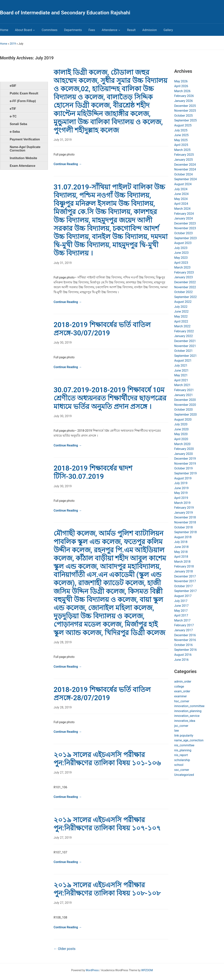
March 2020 (182, 444)
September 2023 (186, 238)
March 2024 (182, 209)
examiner (181, 696)
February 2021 (184, 390)
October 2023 (183, 233)
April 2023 (181, 263)
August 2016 (183, 655)
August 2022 (183, 302)
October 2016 (183, 645)
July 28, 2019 (63, 642)
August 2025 (183, 125)
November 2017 (185, 581)
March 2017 (182, 620)
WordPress (92, 970)
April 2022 (181, 321)
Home (4, 30)
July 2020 (181, 424)
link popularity (184, 736)
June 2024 (181, 194)
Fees (92, 30)
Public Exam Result (24, 93)
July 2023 (181, 248)
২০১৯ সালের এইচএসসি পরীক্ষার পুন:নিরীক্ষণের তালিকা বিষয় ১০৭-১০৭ (107, 824)
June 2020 (181, 429)
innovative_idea (185, 721)
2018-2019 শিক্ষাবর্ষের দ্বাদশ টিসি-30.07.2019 (93, 472)
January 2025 (184, 160)
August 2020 (183, 420)
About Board (23, 30)
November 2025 (185, 111)
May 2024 (181, 199)
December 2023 (185, 223)
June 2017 (181, 606)
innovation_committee (189, 706)
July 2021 (181, 366)
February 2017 (184, 625)
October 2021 (183, 351)
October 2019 (183, 468)
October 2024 (183, 174)
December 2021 (185, 341)
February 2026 (184, 96)
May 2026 (181, 81)
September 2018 (186, 532)
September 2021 (186, 356)
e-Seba (15, 132)
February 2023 (184, 272)
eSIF (13, 86)
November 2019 (185, 464)
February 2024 (184, 214)
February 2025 (184, 155)
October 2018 (183, 527)
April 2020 (181, 439)
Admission (150, 30)
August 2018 (183, 537)
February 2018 (184, 566)
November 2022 (185, 287)
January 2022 (184, 336)
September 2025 (186, 120)
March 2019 (182, 503)
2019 (13, 44)
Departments (73, 30)
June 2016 (181, 660)
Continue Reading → (68, 164)
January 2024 (184, 218)
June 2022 (181, 312)
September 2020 (186, 415)
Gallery (168, 30)
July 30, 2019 (63, 343)
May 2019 (181, 493)
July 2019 (181, 483)
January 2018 (184, 571)
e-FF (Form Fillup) (23, 101)
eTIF (13, 109)
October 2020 (183, 410)
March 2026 (182, 91)
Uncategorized (184, 775)
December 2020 (185, 400)
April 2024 (181, 204)
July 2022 (181, 307)
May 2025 (181, 140)
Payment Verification (25, 139)
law (177, 731)
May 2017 (181, 611)
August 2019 (183, 478)
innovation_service (187, 716)
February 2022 (184, 331)
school (179, 765)
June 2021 (181, 370)
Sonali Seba (18, 124)
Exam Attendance (23, 166)
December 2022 (185, 282)
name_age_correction (189, 740)
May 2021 (181, 375)
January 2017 (184, 630)
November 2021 (185, 346)
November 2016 (185, 640)
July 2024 (181, 189)
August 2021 (183, 361)
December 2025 (185, 106)
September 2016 (186, 650)
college (179, 686)
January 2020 (184, 454)
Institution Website (23, 158)
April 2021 (181, 380)
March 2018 (182, 562)
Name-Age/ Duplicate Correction (25, 149)
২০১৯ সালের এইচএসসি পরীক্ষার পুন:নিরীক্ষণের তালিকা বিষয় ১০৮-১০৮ (107, 889)
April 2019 (181, 498)
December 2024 (185, 165)
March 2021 (182, 385)
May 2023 (181, 258)
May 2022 (181, 316)
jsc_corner (181, 726)
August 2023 (183, 243)
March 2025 (182, 150)
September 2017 (186, 591)
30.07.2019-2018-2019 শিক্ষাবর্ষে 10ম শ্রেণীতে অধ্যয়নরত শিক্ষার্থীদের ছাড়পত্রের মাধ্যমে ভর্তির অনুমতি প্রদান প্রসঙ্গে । (110, 398)
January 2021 (184, 395)
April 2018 (181, 557)
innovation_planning (188, 711)
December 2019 (185, 459)
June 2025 (181, 135)
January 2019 (184, 513)
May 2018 (181, 552)
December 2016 (185, 635)
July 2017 (181, 601)
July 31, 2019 (63, 140)
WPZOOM (147, 970)
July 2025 (181, 130)
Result (131, 30)
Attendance (110, 30)
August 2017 (183, 596)
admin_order (183, 682)
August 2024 (183, 184)
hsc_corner (182, 701)
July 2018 (181, 542)
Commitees (50, 30)
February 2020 (184, 449)
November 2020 (185, 405)
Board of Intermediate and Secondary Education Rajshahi (65, 13)
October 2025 (183, 116)
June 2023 (181, 253)
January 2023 (184, 277)
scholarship (182, 760)
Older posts (65, 949)
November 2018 (185, 522)
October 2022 (183, 292)
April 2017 (181, 615)
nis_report (181, 755)
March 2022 (182, 326)
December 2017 (185, 576)
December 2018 (185, 517)
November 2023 (185, 228)
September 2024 (186, 179)
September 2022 (186, 297)
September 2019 (186, 473)
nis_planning (183, 750)
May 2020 (181, 434)
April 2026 (181, 86)
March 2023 (182, 267)
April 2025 (181, 145)
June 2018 (181, 547)
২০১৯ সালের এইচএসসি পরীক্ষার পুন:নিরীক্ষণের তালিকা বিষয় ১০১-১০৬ (107, 759)
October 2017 (183, 586)
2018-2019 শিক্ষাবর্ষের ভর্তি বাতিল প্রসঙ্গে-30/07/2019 (102, 329)
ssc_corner (182, 770)
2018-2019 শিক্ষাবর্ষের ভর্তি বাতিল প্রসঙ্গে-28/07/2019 (102, 694)
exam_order (182, 691)
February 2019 (184, 508)
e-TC (13, 116)
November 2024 (185, 169)
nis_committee (184, 745)
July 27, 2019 (63, 772)
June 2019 (181, 488)
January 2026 (184, 101)
